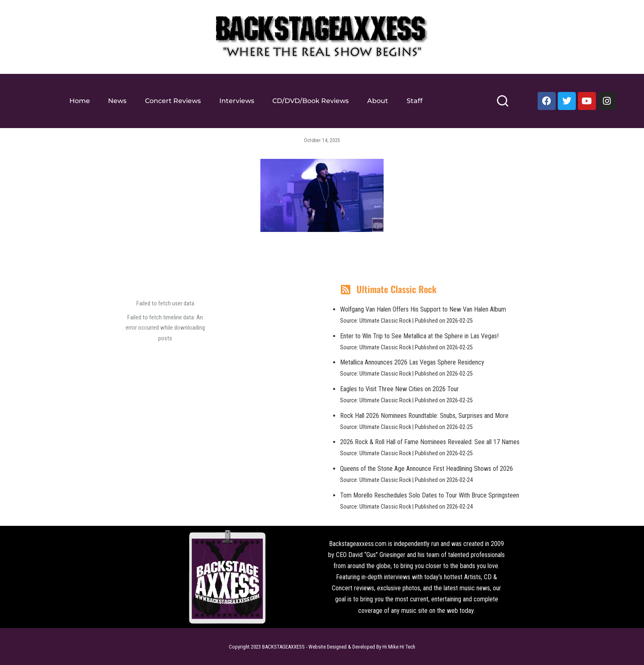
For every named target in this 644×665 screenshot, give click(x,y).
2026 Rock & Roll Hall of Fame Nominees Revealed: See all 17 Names (430, 442)
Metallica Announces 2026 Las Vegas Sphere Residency (412, 362)
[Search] (503, 104)
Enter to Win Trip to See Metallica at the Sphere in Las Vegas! (419, 336)
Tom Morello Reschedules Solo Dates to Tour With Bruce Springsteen (430, 495)
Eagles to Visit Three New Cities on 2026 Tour (399, 389)
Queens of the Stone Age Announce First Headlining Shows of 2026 (427, 469)
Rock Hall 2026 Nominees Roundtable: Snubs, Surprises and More (424, 416)
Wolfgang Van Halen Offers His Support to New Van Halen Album (423, 309)
